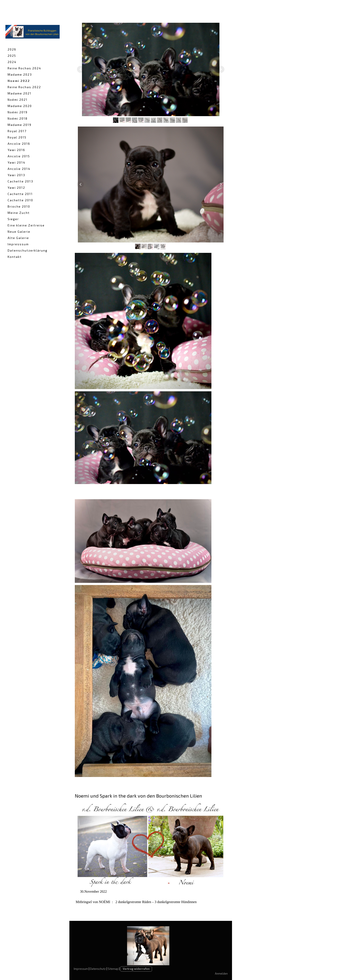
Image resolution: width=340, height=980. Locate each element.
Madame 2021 (20, 93)
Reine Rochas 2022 (24, 87)
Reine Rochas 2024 (24, 68)
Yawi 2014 (16, 162)
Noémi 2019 (18, 112)
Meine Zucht (19, 213)
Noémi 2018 (18, 118)
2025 (12, 56)
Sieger (13, 219)
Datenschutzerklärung (28, 250)
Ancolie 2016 (19, 144)
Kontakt (15, 257)
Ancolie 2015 (19, 156)
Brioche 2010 (19, 206)
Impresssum (18, 244)
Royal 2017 (17, 131)
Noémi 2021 (18, 100)
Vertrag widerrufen (136, 969)
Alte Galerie (18, 238)
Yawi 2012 (16, 188)
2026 (12, 49)
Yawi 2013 (16, 175)
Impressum (81, 969)
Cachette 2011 (20, 194)
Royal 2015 (17, 137)
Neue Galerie (19, 232)
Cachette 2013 (20, 181)
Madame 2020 (20, 106)
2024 (12, 62)
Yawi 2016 (16, 150)
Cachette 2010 (20, 200)
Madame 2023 (20, 74)
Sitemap (113, 969)
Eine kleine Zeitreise (26, 225)
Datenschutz (98, 969)
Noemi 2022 (19, 81)
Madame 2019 (20, 125)
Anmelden (221, 973)
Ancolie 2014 (19, 169)
